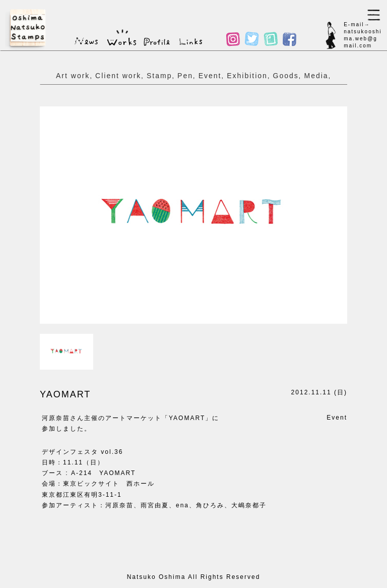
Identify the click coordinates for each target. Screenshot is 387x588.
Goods (286, 76)
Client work (118, 76)
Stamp (159, 76)
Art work (73, 76)
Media (316, 76)
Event (210, 76)
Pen (185, 76)
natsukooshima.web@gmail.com (363, 39)
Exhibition (247, 76)
